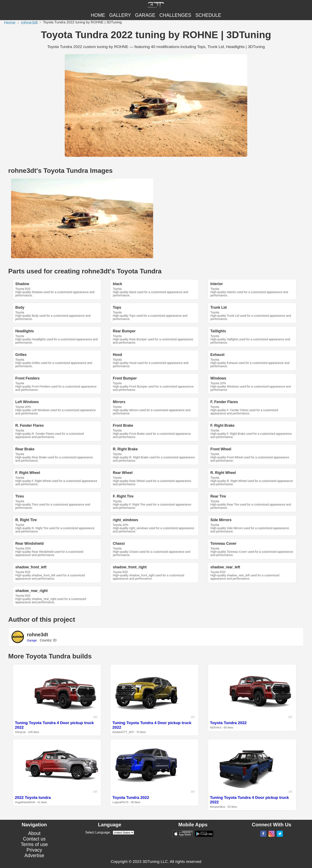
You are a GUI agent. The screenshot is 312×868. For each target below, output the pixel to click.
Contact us (34, 839)
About (34, 833)
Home (98, 15)
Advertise (34, 855)
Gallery (120, 15)
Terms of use (34, 844)
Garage (145, 15)
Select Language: (98, 832)
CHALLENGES (175, 15)
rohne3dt (29, 22)
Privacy (34, 850)
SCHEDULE (208, 15)
